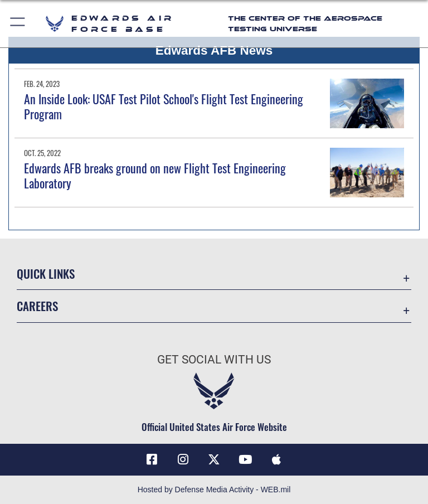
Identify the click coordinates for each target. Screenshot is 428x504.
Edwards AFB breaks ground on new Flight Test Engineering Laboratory (155, 175)
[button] (18, 24)
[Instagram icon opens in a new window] (183, 459)
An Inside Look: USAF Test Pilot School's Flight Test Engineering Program (164, 106)
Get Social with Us (214, 360)
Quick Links (46, 273)
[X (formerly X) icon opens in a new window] (214, 459)
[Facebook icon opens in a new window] (152, 459)
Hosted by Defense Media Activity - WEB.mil (214, 490)
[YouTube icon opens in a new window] (245, 459)
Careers (37, 306)
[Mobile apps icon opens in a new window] (276, 459)
